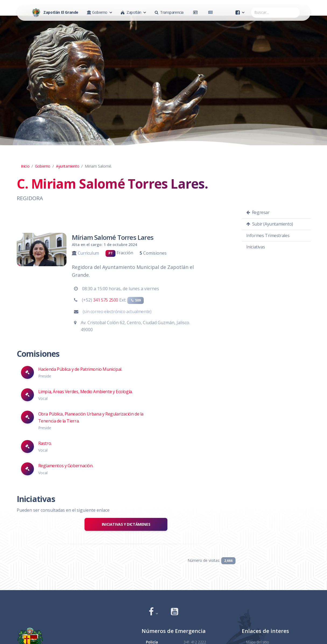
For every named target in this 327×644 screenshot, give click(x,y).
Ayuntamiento (68, 166)
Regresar (258, 212)
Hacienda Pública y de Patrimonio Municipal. (80, 369)
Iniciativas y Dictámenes (126, 524)
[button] (154, 612)
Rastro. (45, 443)
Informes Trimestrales (268, 236)
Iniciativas (256, 247)
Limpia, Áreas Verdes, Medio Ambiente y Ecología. (85, 392)
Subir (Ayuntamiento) (270, 224)
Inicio (25, 166)
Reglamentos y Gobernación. (66, 466)
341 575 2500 (106, 300)
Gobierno (43, 166)
